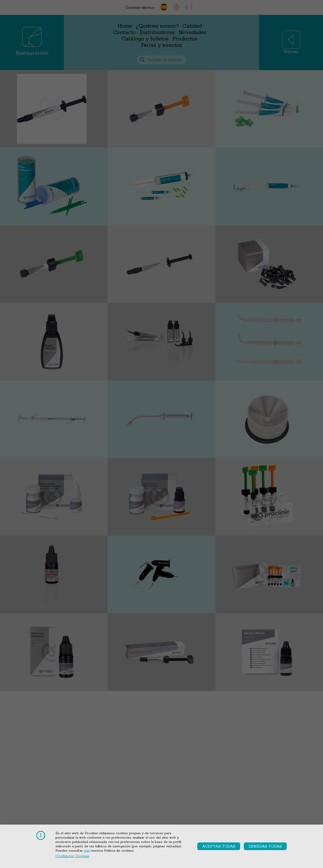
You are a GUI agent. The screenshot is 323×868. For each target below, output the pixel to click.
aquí (87, 850)
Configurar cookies (72, 856)
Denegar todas (265, 846)
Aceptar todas (219, 846)
